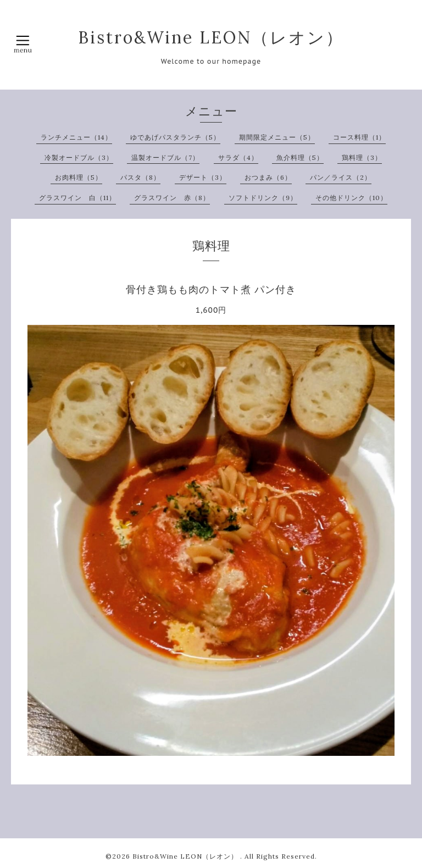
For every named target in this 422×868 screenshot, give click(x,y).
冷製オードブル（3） (79, 157)
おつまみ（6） (268, 177)
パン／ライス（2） (341, 177)
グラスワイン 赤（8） (172, 198)
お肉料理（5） (79, 177)
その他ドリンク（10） (351, 198)
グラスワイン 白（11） (77, 198)
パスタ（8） (140, 177)
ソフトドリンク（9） (263, 198)
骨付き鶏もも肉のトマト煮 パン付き (211, 289)
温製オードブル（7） (165, 157)
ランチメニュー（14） (76, 137)
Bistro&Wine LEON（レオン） (211, 37)
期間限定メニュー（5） (277, 137)
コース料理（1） (359, 137)
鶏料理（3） (362, 157)
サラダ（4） (238, 157)
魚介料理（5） (300, 157)
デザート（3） (203, 177)
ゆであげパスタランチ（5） (175, 137)
